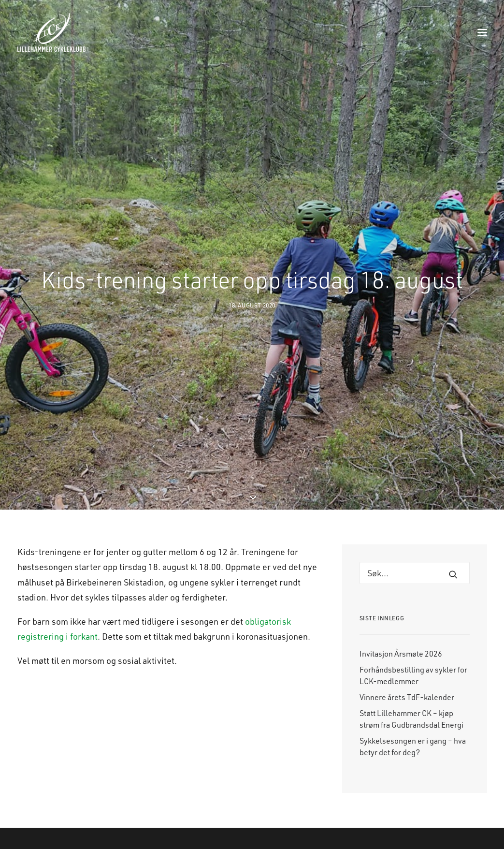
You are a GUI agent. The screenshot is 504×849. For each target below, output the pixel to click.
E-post (393, 842)
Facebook (334, 842)
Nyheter (202, 842)
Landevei (139, 842)
